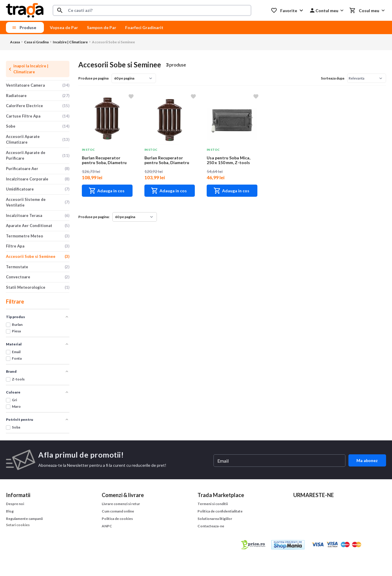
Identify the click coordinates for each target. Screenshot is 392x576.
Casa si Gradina (36, 42)
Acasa (15, 42)
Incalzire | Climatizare (70, 42)
